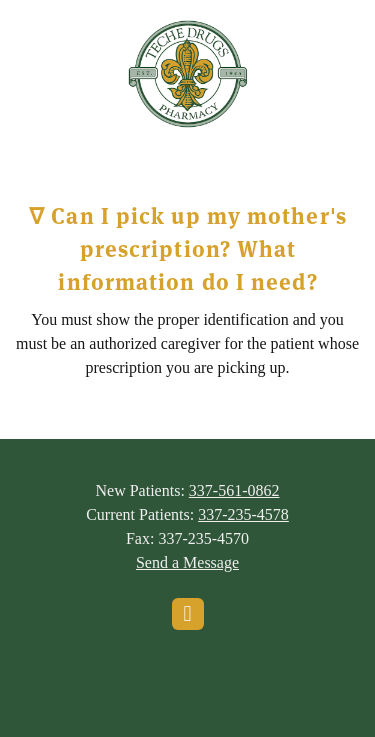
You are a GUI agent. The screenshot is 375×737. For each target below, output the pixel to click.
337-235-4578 (243, 514)
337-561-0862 (234, 490)
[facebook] (188, 614)
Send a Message (187, 562)
